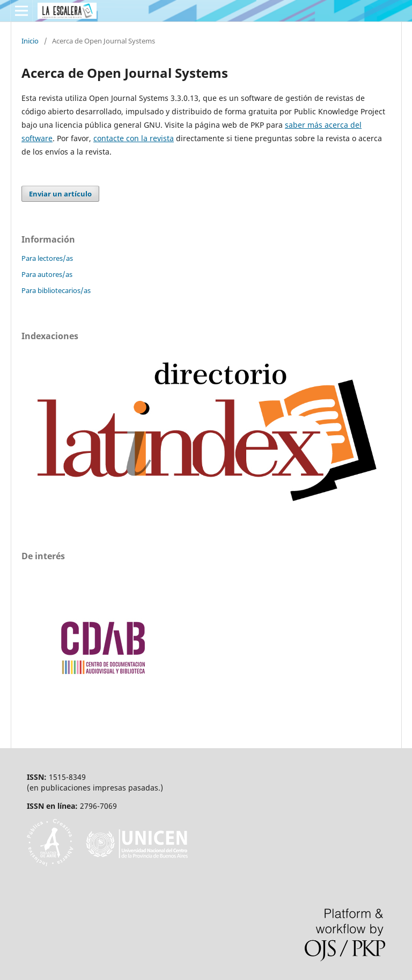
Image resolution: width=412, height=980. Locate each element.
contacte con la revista (134, 138)
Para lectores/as (47, 258)
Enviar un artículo (60, 194)
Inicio (30, 41)
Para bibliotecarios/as (56, 290)
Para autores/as (47, 274)
